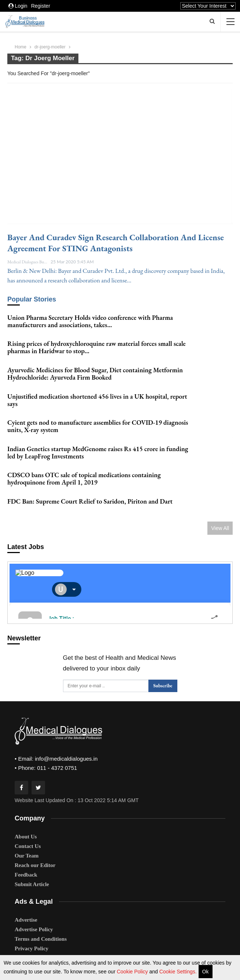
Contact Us (28, 829)
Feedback (26, 857)
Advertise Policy (34, 913)
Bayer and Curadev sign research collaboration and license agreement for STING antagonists (116, 243)
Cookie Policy (133, 972)
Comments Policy (35, 951)
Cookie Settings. (178, 972)
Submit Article (32, 867)
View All (220, 511)
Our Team (27, 838)
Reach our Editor (35, 848)
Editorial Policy (33, 941)
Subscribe (163, 669)
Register (41, 6)
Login (18, 6)
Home (21, 47)
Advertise (26, 903)
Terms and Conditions (41, 922)
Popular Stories (32, 299)
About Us (26, 819)
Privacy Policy (32, 932)
